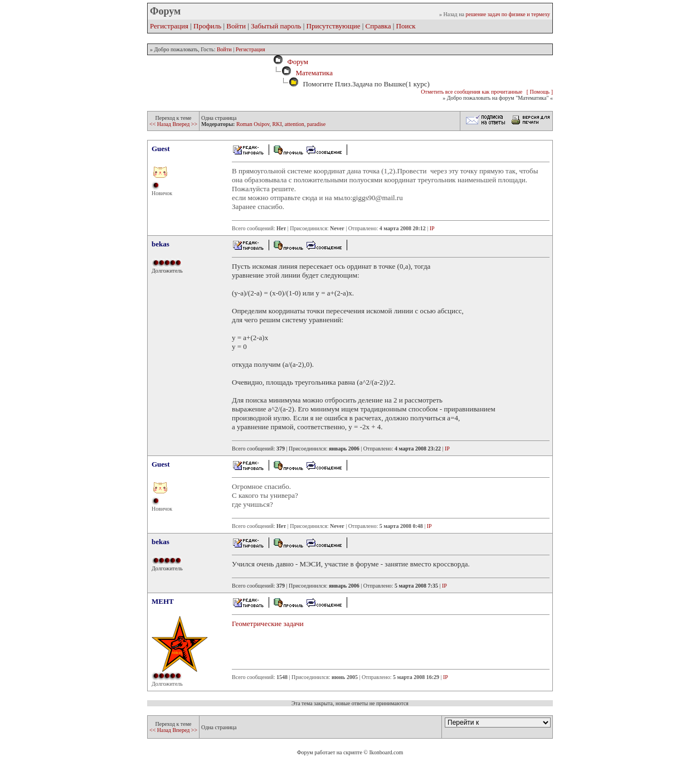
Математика (314, 73)
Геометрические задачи (268, 624)
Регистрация (169, 26)
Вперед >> (185, 124)
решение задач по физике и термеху (508, 14)
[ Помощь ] (540, 92)
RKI (277, 124)
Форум (296, 62)
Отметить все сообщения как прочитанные (471, 92)
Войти (236, 26)
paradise (316, 124)
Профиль (207, 26)
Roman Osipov (253, 124)
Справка (378, 26)
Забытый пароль (276, 26)
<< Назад (161, 124)
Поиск (406, 26)
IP (432, 228)
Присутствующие (334, 26)
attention (295, 124)
